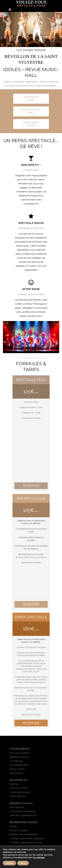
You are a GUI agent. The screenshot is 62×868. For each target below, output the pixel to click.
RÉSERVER (31, 486)
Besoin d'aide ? (17, 769)
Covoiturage (16, 761)
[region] (31, 29)
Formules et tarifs (19, 788)
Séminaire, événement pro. (23, 815)
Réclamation (16, 773)
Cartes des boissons (20, 792)
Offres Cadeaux (18, 796)
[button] (1, 337)
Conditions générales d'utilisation (27, 838)
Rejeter (23, 863)
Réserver (14, 784)
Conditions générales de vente (26, 842)
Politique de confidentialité (24, 834)
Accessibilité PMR (19, 765)
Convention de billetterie (23, 811)
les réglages (39, 858)
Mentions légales (18, 830)
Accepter (9, 863)
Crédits (13, 826)
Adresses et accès (19, 757)
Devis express (17, 807)
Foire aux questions (20, 753)
